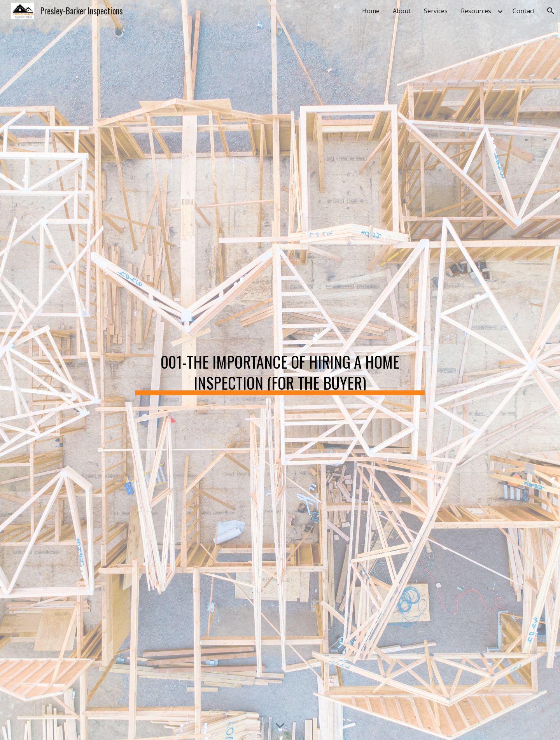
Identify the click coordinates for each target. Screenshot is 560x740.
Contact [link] (524, 11)
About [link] (402, 11)
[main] (280, 370)
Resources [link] (476, 11)
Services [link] (436, 11)
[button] (551, 11)
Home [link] (371, 11)
